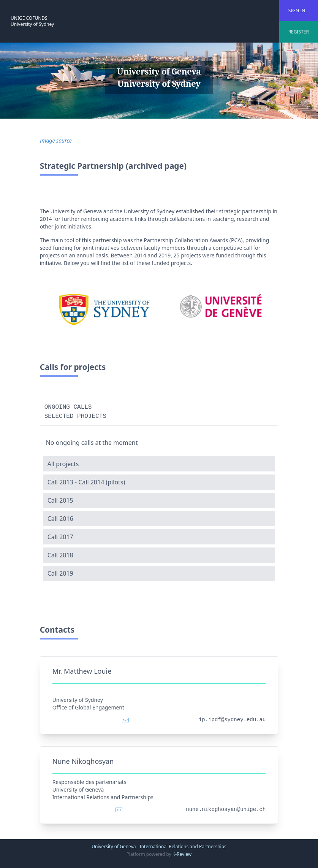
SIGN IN (297, 10)
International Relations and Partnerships (183, 847)
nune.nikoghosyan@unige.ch (226, 809)
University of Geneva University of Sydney (159, 78)
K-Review (182, 854)
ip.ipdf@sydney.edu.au (232, 720)
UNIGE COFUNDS (29, 18)
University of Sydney (32, 24)
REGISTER (299, 32)
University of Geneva (114, 847)
